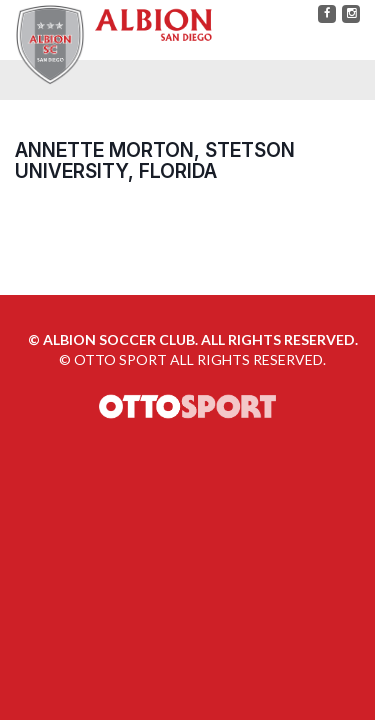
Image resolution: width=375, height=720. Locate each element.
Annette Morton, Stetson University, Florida (155, 160)
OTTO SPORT (120, 359)
